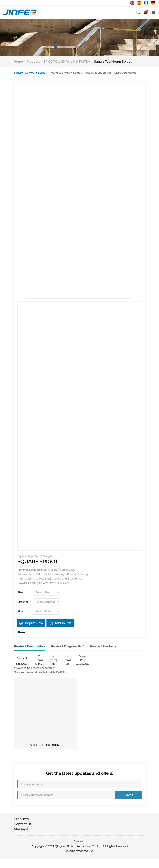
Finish (21, 612)
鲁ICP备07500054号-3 (80, 851)
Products (33, 62)
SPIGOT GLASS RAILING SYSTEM (67, 62)
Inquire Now (34, 623)
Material (23, 602)
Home (18, 62)
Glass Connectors (125, 73)
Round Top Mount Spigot (66, 73)
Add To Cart (63, 623)
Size (20, 593)
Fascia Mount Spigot (98, 73)
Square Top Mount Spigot (113, 62)
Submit (128, 795)
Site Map (79, 841)
